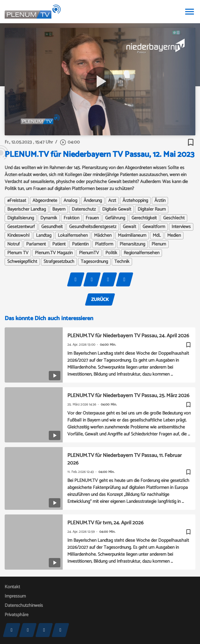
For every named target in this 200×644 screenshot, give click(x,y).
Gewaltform (154, 227)
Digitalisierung (21, 218)
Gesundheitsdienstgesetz (93, 227)
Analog (70, 201)
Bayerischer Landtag (27, 209)
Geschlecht (174, 218)
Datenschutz (84, 209)
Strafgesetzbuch (59, 262)
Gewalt (129, 227)
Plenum (159, 244)
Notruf (13, 244)
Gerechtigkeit (144, 218)
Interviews (181, 227)
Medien (174, 236)
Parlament (36, 244)
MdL (157, 236)
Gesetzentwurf (21, 227)
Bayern (59, 209)
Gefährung (115, 218)
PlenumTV (89, 253)
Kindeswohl (18, 236)
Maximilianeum (132, 236)
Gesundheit (52, 227)
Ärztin (160, 201)
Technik (122, 262)
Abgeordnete (45, 201)
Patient (59, 244)
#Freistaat (17, 201)
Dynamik (49, 218)
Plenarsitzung (132, 244)
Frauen (92, 218)
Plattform (104, 244)
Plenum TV (18, 253)
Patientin (80, 244)
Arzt (112, 201)
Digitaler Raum (152, 209)
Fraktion (71, 218)
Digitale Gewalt (117, 209)
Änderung (93, 201)
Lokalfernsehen (73, 236)
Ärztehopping (135, 201)
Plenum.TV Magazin (54, 253)
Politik (111, 253)
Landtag (44, 236)
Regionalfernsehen (142, 253)
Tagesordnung (94, 262)
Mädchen (103, 236)
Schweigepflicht (22, 262)
